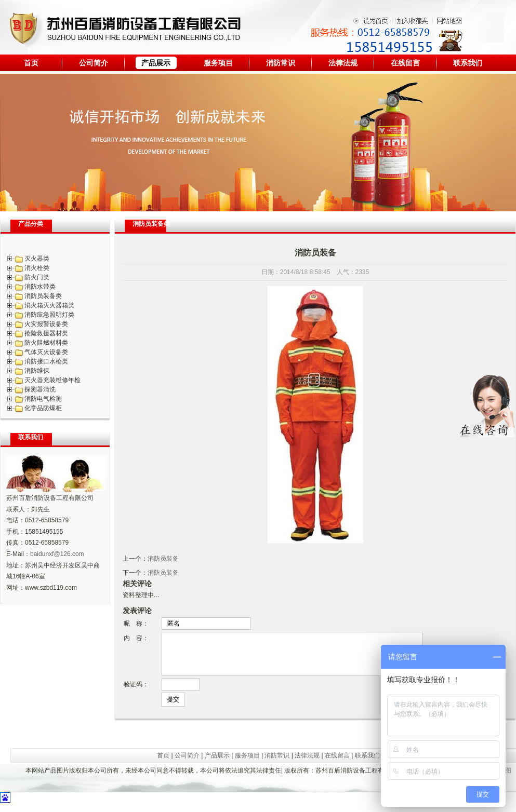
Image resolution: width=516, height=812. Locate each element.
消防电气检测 (43, 399)
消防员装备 (163, 559)
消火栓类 (37, 268)
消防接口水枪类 (46, 361)
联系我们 (468, 63)
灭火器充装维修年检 (52, 380)
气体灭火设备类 (46, 352)
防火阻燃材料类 (46, 343)
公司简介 (94, 63)
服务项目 (218, 63)
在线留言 (405, 63)
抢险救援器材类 (46, 333)
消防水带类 (40, 287)
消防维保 (37, 371)
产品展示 (156, 63)
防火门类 (37, 277)
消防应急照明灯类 (49, 315)
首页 (31, 63)
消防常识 (281, 63)
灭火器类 (37, 259)
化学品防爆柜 (43, 408)
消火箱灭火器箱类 (49, 305)
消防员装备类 (43, 296)
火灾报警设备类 (46, 324)
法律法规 (343, 63)
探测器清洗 (40, 389)
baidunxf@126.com (57, 554)
